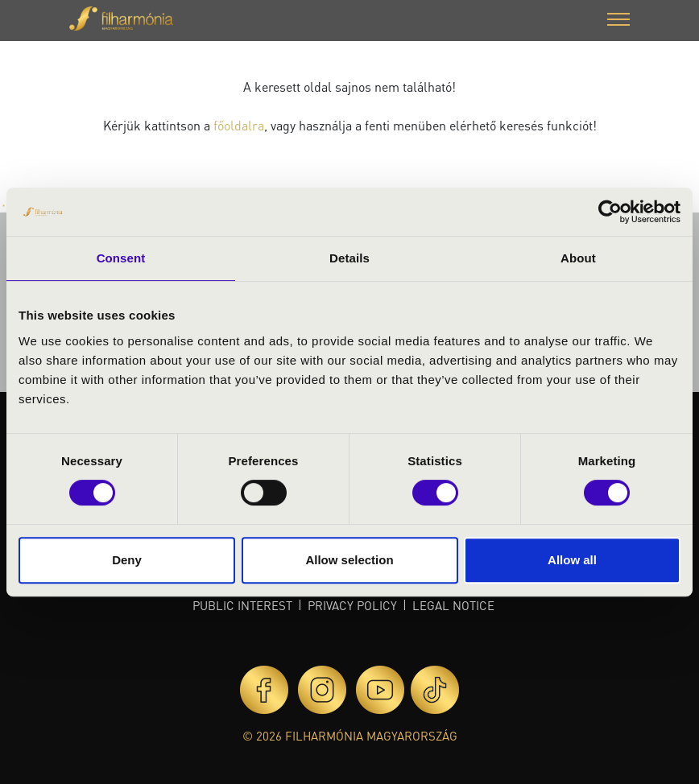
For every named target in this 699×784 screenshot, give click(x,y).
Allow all (572, 560)
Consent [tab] (121, 258)
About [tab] (578, 258)
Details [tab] (349, 258)
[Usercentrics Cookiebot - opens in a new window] (610, 212)
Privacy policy (352, 605)
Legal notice (453, 605)
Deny (127, 560)
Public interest (242, 605)
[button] (618, 21)
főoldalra (239, 125)
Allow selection (349, 560)
